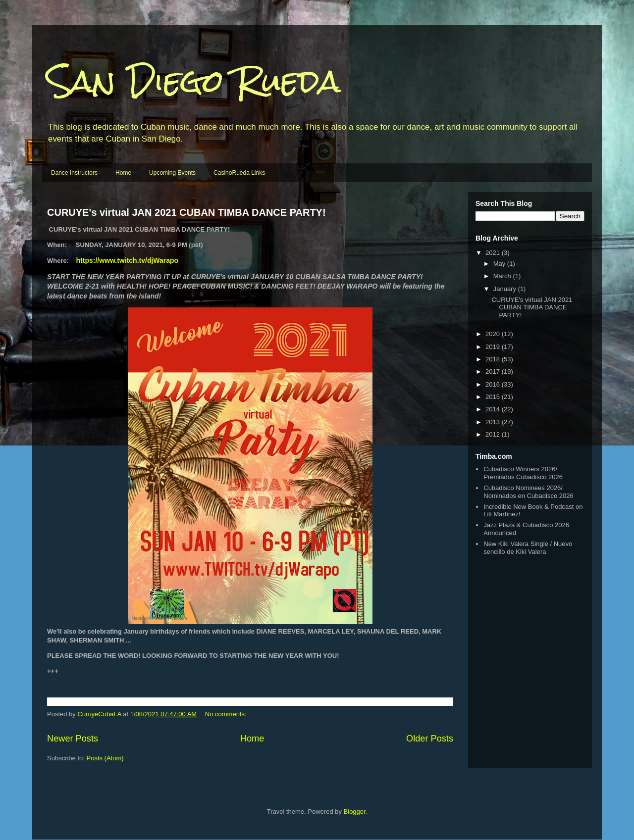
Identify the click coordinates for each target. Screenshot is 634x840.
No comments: (227, 714)
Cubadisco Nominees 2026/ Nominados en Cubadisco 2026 (528, 492)
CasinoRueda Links (239, 173)
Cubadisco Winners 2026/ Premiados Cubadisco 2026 (523, 473)
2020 (494, 334)
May (500, 264)
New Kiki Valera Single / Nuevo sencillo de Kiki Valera (528, 548)
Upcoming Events (172, 173)
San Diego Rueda (194, 81)
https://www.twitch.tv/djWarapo (128, 260)
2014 (494, 409)
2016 (494, 384)
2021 (494, 253)
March (503, 276)
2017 (494, 371)
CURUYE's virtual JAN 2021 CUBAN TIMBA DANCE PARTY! (186, 212)
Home (123, 173)
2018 (494, 359)
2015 (494, 397)
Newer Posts (73, 739)
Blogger (355, 812)
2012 (494, 434)
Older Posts (430, 739)
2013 (494, 422)
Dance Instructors (74, 173)
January (506, 289)
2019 (494, 347)
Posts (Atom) (105, 758)
